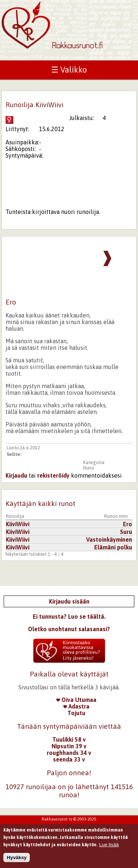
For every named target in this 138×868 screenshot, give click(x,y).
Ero (128, 524)
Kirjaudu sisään (69, 601)
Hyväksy (17, 858)
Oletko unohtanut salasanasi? (69, 629)
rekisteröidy (53, 475)
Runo (89, 468)
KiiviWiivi (18, 524)
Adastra (76, 706)
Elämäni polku (113, 547)
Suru (126, 532)
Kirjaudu (16, 475)
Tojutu (76, 713)
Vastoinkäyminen (109, 540)
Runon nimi (116, 516)
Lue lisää (109, 845)
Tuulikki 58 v (69, 739)
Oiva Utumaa (76, 700)
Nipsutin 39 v (69, 746)
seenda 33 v (69, 759)
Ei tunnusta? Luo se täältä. (69, 616)
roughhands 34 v (69, 753)
